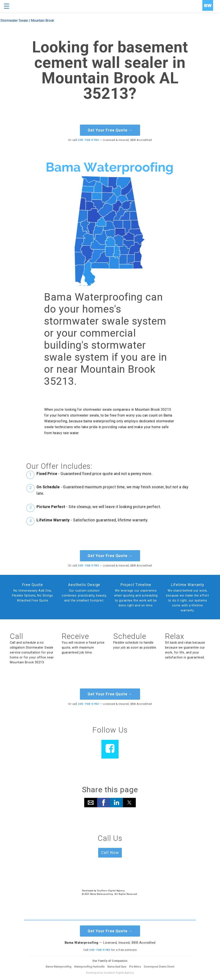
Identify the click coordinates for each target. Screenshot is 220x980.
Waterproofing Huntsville (89, 967)
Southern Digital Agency (111, 891)
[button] (91, 803)
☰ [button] (7, 6)
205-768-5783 (88, 140)
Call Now (110, 853)
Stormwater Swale (14, 21)
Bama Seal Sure (117, 967)
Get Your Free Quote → (110, 130)
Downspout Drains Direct (159, 967)
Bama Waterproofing (59, 967)
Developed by (90, 891)
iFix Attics (135, 967)
